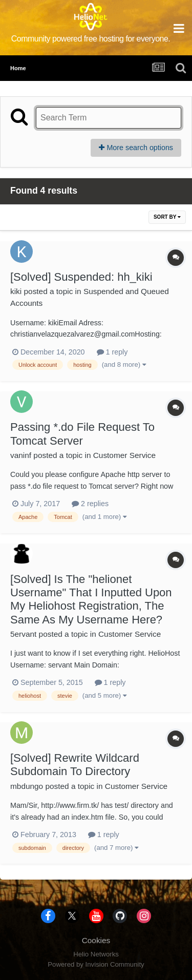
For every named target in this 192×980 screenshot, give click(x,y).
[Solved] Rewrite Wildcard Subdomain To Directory (75, 765)
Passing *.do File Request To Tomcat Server (82, 434)
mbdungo (27, 786)
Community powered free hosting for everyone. (91, 39)
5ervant (23, 634)
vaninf (21, 455)
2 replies (90, 504)
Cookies (96, 940)
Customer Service (124, 455)
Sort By (167, 217)
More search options (136, 148)
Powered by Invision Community (96, 964)
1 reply (112, 352)
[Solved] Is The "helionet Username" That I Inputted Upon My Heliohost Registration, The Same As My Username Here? (91, 599)
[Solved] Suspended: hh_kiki (81, 277)
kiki (16, 291)
